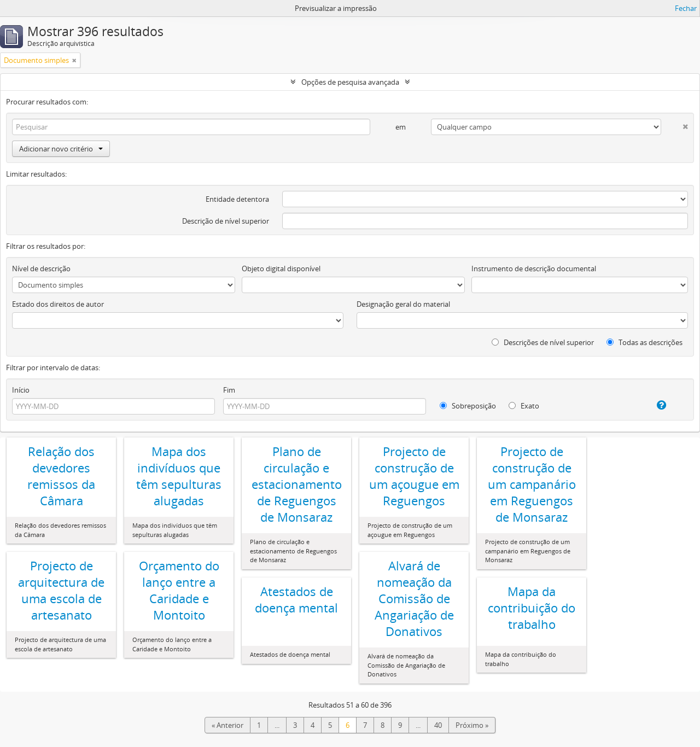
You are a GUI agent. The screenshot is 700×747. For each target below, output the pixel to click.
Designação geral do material (403, 304)
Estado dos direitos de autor (58, 304)
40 (438, 725)
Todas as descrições (644, 342)
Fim (229, 390)
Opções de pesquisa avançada (350, 82)
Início (21, 390)
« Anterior (227, 725)
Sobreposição (468, 406)
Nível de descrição (41, 269)
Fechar (686, 8)
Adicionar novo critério (61, 149)
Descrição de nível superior (226, 221)
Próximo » (472, 725)
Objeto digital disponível (281, 269)
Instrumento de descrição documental (534, 269)
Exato (524, 406)
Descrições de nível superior (543, 342)
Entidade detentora (237, 199)
